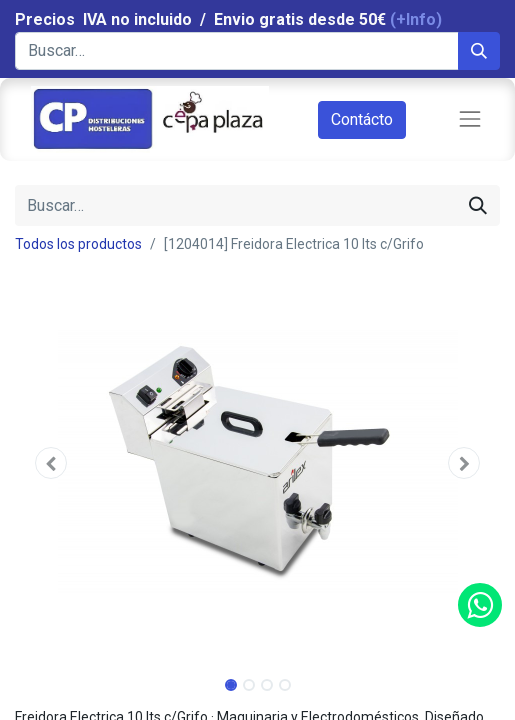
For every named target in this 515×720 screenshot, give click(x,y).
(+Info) (416, 19)
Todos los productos (78, 244)
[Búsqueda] (479, 51)
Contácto (362, 119)
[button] (51, 463)
